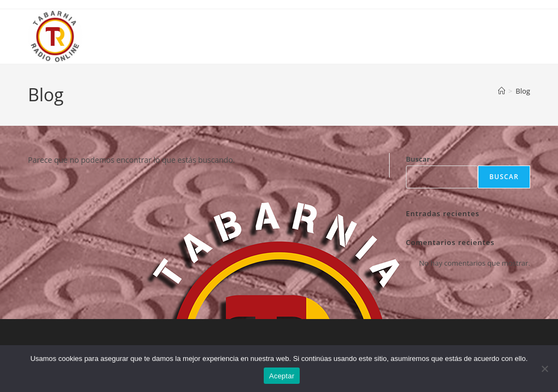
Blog (523, 91)
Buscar (418, 159)
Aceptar (282, 376)
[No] (544, 369)
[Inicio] (502, 91)
